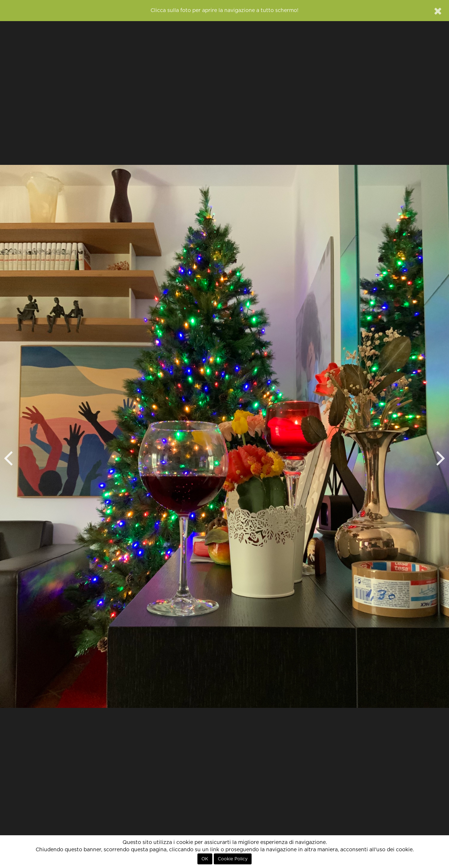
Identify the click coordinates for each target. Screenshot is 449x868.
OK (205, 859)
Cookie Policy (233, 859)
